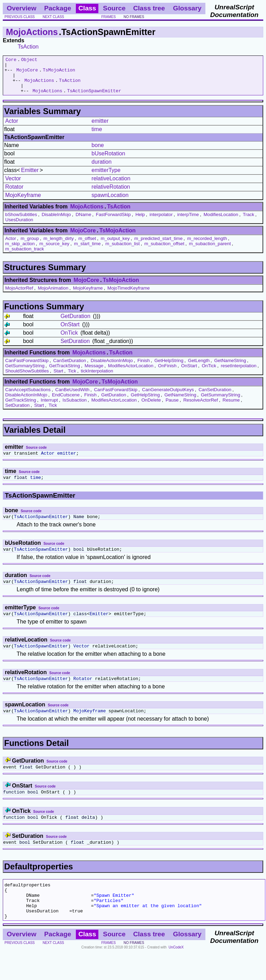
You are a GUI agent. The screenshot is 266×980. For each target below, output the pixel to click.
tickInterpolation (97, 378)
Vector (13, 186)
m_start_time (87, 251)
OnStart (70, 332)
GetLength (199, 368)
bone (98, 152)
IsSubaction (75, 407)
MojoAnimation (53, 295)
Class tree (149, 8)
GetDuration (76, 323)
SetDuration (75, 348)
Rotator (14, 194)
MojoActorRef (19, 295)
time (97, 136)
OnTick (69, 340)
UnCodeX (176, 975)
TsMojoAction (59, 73)
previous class (20, 17)
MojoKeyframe (23, 202)
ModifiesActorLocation (131, 373)
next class (53, 17)
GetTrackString (65, 373)
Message (94, 373)
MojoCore (27, 73)
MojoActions (32, 32)
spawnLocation (110, 202)
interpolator (161, 222)
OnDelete (151, 407)
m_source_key (55, 251)
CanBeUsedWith (73, 397)
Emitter (30, 177)
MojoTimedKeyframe (128, 295)
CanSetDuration (70, 368)
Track (249, 222)
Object (29, 60)
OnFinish (167, 373)
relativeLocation (111, 186)
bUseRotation (108, 161)
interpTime (188, 222)
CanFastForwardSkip (27, 368)
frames (108, 17)
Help (140, 222)
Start (58, 378)
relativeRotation (111, 194)
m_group (30, 246)
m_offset (87, 246)
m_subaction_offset (164, 251)
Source (114, 8)
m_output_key (115, 246)
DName (83, 222)
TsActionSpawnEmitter (94, 98)
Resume (231, 407)
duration (101, 169)
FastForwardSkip (113, 222)
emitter (100, 128)
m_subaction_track (25, 256)
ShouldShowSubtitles (27, 378)
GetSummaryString (25, 373)
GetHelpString (169, 368)
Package (57, 8)
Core (11, 60)
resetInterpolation (239, 373)
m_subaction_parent (210, 251)
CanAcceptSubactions (28, 397)
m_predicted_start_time (158, 246)
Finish (144, 368)
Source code (36, 455)
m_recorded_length (207, 246)
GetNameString (230, 368)
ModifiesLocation (221, 222)
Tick (72, 378)
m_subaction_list (122, 251)
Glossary (187, 8)
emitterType (106, 177)
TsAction (28, 47)
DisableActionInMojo (112, 368)
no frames (134, 17)
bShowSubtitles (21, 222)
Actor (12, 128)
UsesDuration (19, 227)
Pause (172, 407)
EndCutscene (66, 402)
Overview (22, 8)
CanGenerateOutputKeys (168, 397)
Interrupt (50, 407)
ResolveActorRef (201, 407)
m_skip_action (20, 251)
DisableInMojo (56, 222)
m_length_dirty (59, 246)
